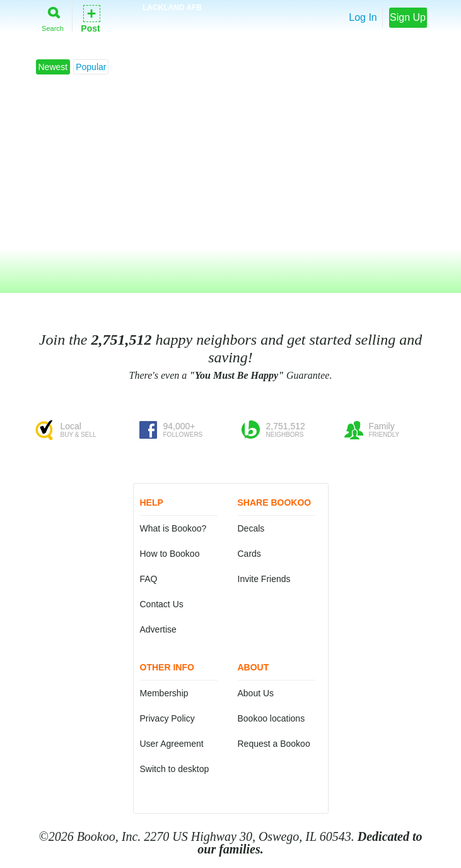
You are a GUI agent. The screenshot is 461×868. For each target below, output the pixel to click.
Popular (91, 67)
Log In (363, 17)
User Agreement (172, 744)
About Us (256, 693)
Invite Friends (264, 579)
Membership (164, 693)
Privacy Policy (167, 718)
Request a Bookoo (274, 744)
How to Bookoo (170, 554)
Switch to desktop (175, 769)
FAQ (149, 579)
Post (90, 18)
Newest (53, 67)
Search (53, 17)
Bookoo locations (271, 718)
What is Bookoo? (173, 528)
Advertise (158, 629)
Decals (251, 528)
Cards (249, 554)
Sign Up (408, 17)
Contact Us (162, 604)
